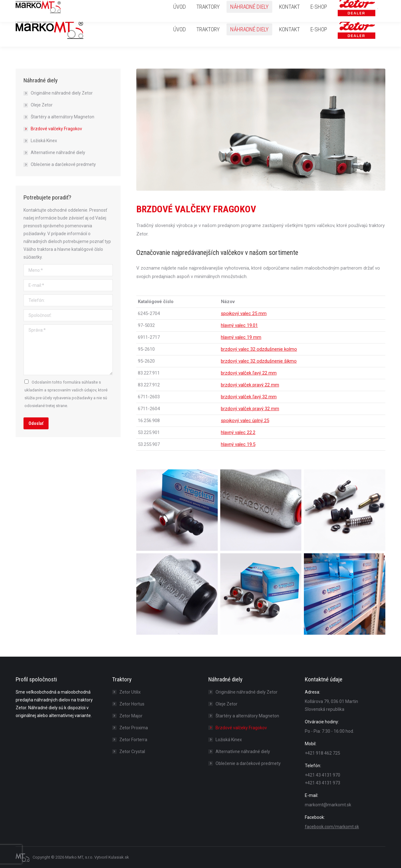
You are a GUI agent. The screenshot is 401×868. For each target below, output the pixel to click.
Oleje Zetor (42, 105)
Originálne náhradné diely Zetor (62, 93)
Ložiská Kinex (44, 141)
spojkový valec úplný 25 (245, 421)
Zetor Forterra (133, 740)
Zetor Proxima (134, 728)
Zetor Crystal (132, 752)
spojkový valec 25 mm (244, 313)
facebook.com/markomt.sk (332, 827)
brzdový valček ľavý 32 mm (249, 397)
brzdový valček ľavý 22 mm (249, 373)
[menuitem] (180, 29)
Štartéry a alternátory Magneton (62, 117)
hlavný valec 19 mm (241, 337)
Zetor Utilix (130, 692)
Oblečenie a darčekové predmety (63, 164)
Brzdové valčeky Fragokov (56, 129)
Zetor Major (131, 716)
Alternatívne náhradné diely (58, 152)
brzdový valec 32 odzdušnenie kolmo (259, 349)
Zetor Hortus (132, 704)
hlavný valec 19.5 (238, 444)
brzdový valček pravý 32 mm (250, 409)
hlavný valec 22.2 (238, 432)
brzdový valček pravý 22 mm (250, 385)
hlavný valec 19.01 (239, 325)
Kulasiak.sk (119, 857)
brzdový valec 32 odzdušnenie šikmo (259, 361)
